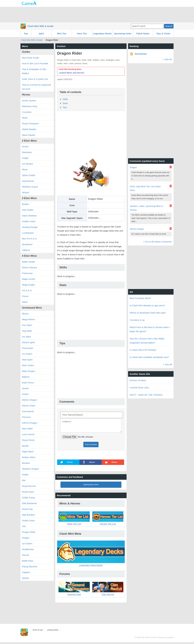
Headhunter (28, 549)
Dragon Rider (29, 532)
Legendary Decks (102, 34)
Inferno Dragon (30, 423)
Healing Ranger (30, 227)
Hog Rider (27, 331)
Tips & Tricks (163, 34)
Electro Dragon (30, 400)
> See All (167, 59)
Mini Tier (62, 34)
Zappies (26, 572)
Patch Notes (143, 34)
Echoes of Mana (138, 380)
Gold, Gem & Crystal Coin (35, 79)
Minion (25, 314)
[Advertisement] (97, 14)
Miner (25, 169)
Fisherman (27, 273)
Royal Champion (30, 123)
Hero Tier (82, 34)
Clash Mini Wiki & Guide (40, 26)
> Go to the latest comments (157, 242)
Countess (27, 112)
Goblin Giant (28, 521)
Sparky (26, 578)
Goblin (25, 475)
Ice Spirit (26, 337)
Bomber (26, 463)
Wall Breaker (28, 515)
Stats (65, 103)
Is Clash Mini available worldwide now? (149, 357)
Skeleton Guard (30, 187)
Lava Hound (28, 434)
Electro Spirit (28, 342)
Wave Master (29, 135)
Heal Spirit (27, 360)
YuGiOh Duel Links (139, 388)
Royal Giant (28, 492)
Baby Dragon (29, 371)
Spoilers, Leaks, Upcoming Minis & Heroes (146, 208)
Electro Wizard (29, 267)
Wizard (26, 192)
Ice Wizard (27, 164)
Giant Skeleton (29, 216)
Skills (65, 99)
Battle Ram (28, 561)
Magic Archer (29, 279)
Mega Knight (28, 285)
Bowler (25, 204)
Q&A (41, 34)
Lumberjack (28, 233)
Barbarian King (29, 106)
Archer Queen (29, 101)
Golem (25, 394)
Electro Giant (29, 406)
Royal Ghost (28, 440)
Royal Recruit (29, 486)
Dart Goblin (28, 210)
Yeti (24, 526)
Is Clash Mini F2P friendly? (143, 350)
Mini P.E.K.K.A (29, 239)
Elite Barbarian (29, 503)
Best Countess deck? (140, 298)
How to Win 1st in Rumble (35, 63)
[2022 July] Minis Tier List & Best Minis (145, 188)
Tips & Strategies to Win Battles (34, 71)
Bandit (25, 446)
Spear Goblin (29, 175)
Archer (25, 146)
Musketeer (27, 244)
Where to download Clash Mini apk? (148, 313)
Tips (65, 107)
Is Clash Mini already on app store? (147, 305)
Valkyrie (26, 250)
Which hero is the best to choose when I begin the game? (150, 329)
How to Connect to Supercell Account (36, 87)
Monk (25, 118)
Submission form (91, 486)
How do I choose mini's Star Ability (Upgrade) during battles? (147, 341)
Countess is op (137, 320)
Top (26, 34)
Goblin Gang (28, 498)
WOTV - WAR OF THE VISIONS (146, 395)
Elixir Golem (28, 365)
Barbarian (27, 152)
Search (169, 26)
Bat (24, 480)
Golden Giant (29, 221)
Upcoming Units (123, 34)
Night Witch (28, 452)
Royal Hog (27, 509)
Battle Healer (29, 262)
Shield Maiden (29, 129)
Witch (25, 302)
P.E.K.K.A (27, 290)
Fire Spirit (27, 325)
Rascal (25, 555)
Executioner (28, 411)
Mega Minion (28, 319)
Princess (26, 417)
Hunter (25, 388)
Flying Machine (30, 566)
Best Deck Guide (31, 58)
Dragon (26, 538)
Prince (25, 296)
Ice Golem (27, 354)
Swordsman (28, 181)
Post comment (91, 446)
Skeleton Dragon (30, 469)
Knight (25, 158)
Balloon (26, 377)
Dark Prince (28, 383)
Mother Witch (29, 457)
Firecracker (28, 348)
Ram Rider (27, 429)
